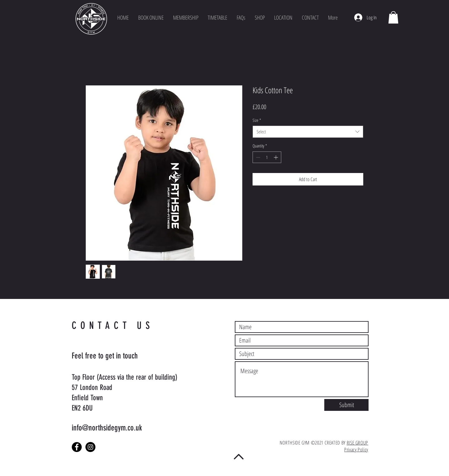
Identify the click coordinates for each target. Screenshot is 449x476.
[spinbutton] (267, 157)
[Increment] (276, 157)
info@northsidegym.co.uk (107, 428)
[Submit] (346, 405)
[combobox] (308, 132)
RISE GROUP (357, 443)
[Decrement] (257, 157)
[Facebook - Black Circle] (77, 447)
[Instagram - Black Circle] (90, 447)
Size (257, 120)
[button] (283, 17)
